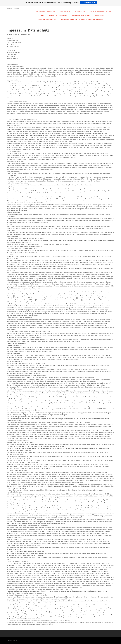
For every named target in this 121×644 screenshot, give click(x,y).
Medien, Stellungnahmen (58, 15)
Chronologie (80, 11)
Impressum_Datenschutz (47, 20)
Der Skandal (65, 11)
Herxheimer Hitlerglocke (46, 11)
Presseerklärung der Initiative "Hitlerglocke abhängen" (82, 20)
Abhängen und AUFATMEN (81, 15)
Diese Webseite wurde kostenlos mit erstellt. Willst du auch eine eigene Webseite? (60, 3)
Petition (41, 15)
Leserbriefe (100, 15)
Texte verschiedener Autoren (101, 11)
